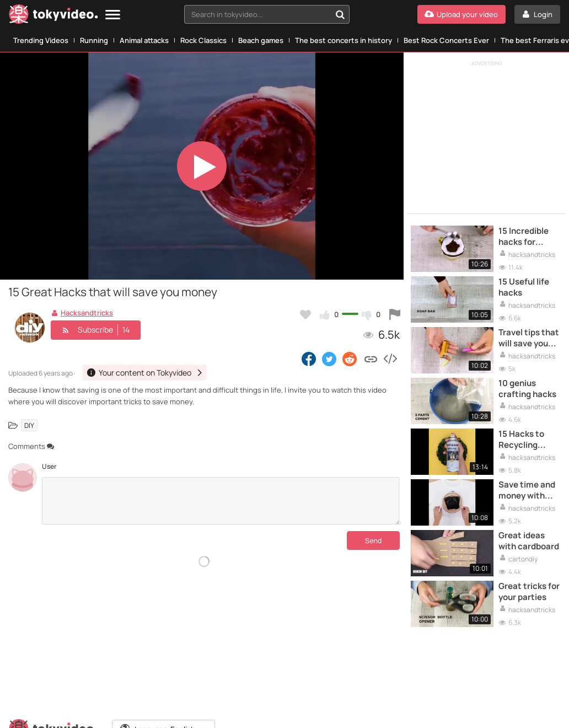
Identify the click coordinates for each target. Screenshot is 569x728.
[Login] (537, 14)
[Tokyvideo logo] (53, 16)
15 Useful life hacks (524, 287)
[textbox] (257, 14)
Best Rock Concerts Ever (446, 40)
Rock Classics (203, 40)
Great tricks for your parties (529, 592)
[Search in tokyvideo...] (340, 14)
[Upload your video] (461, 14)
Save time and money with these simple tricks (527, 491)
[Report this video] (395, 314)
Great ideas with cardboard (529, 541)
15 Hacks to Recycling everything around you (521, 440)
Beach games (261, 40)
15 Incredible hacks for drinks (524, 237)
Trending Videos (41, 40)
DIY (29, 425)
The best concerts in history (343, 40)
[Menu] (113, 15)
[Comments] (221, 501)
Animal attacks (144, 40)
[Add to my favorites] (305, 314)
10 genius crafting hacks (527, 389)
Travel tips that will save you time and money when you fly (529, 338)
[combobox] (267, 14)
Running (94, 40)
